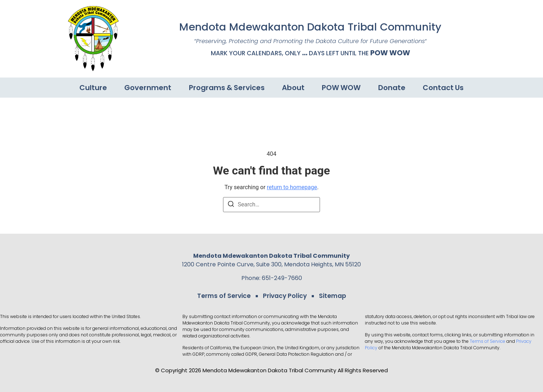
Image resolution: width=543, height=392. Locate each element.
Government (147, 88)
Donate (392, 88)
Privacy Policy (285, 296)
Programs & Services (226, 88)
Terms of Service (225, 296)
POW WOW (390, 53)
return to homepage (292, 187)
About (293, 88)
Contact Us (444, 88)
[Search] (231, 205)
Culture (92, 88)
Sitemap (332, 296)
